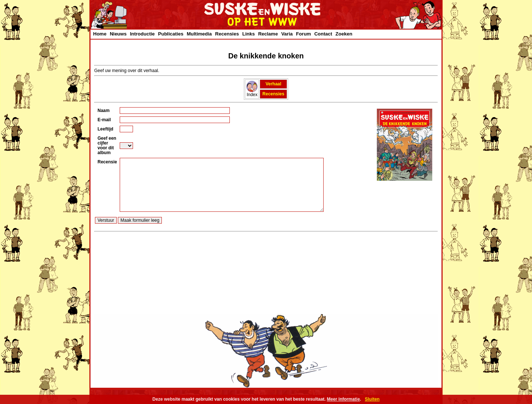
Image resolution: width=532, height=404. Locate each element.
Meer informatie (343, 399)
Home (100, 34)
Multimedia (199, 34)
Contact (323, 34)
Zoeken (344, 34)
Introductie (142, 34)
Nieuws (118, 34)
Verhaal (274, 84)
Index (252, 93)
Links (249, 34)
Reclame (268, 34)
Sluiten (372, 399)
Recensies (227, 34)
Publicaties (171, 34)
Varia (287, 34)
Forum (303, 34)
